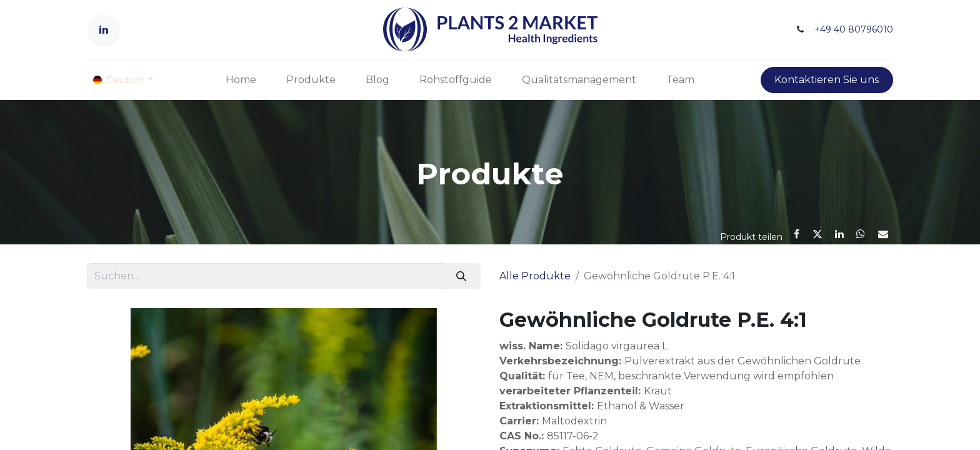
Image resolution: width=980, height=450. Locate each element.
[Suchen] (462, 276)
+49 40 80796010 (854, 29)
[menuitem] (241, 80)
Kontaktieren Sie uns (827, 80)
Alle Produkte (535, 276)
